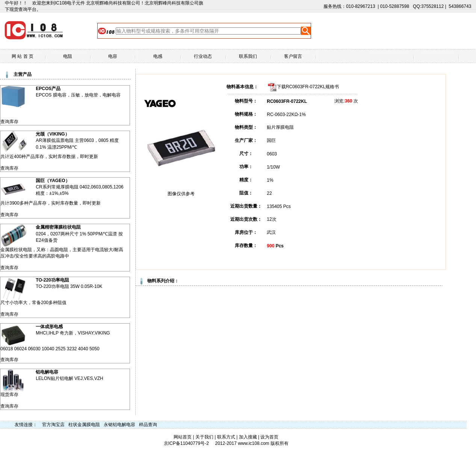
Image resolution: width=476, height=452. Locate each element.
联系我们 (248, 56)
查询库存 (9, 122)
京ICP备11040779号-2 (186, 443)
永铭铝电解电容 (119, 425)
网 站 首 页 (23, 56)
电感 (158, 56)
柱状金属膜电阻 (84, 425)
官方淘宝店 (53, 425)
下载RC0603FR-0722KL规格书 (308, 87)
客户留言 (293, 56)
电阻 (68, 56)
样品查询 (148, 425)
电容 (113, 56)
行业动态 (203, 56)
